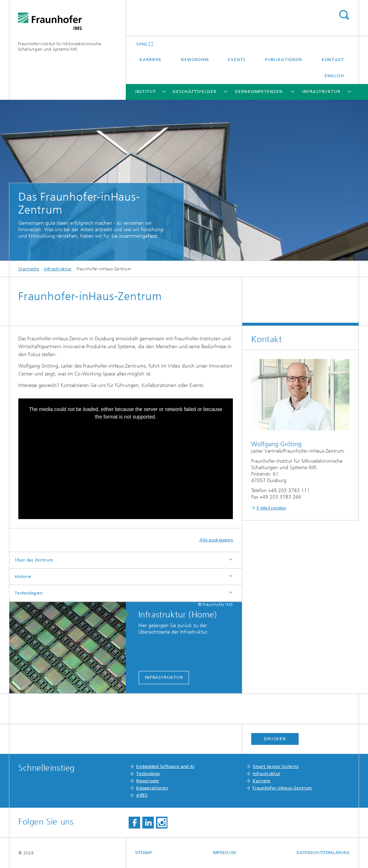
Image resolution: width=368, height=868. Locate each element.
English (334, 76)
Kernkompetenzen (259, 92)
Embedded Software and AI (165, 766)
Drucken (275, 739)
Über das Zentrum (34, 560)
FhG (144, 44)
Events (237, 60)
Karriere (151, 60)
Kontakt (333, 60)
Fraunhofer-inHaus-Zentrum (282, 788)
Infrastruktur (321, 92)
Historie (23, 577)
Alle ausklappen (216, 540)
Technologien (29, 593)
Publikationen (284, 60)
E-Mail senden (271, 508)
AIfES (142, 795)
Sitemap (144, 853)
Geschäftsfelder (194, 92)
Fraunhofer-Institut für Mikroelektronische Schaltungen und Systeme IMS (60, 46)
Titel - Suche (344, 15)
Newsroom (195, 60)
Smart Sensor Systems (276, 766)
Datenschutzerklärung (323, 853)
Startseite (29, 269)
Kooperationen (152, 788)
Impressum (224, 853)
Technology (148, 774)
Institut (146, 92)
